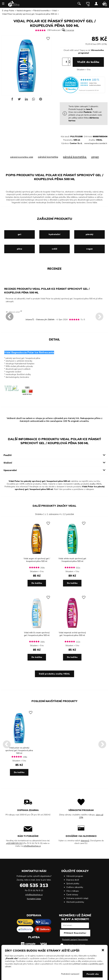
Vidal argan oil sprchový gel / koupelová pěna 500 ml (37, 560)
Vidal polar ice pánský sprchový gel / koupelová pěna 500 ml (19, 750)
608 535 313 (34, 885)
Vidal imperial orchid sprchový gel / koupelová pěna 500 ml (72, 634)
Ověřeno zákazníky (75, 887)
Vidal (54, 11)
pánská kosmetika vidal (22, 157)
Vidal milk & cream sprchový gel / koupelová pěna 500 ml (37, 634)
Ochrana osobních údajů (77, 898)
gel (20, 234)
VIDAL (99, 140)
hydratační (54, 234)
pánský (89, 234)
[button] (103, 950)
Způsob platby (73, 884)
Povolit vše (93, 974)
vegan (95, 157)
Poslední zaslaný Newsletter (75, 940)
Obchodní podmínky (75, 902)
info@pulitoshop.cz (32, 846)
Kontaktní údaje (34, 899)
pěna (19, 249)
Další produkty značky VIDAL (54, 506)
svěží (54, 249)
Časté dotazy (72, 895)
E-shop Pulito (8, 11)
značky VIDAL (96, 484)
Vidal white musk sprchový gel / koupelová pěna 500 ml (72, 560)
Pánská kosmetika (41, 11)
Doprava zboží (73, 880)
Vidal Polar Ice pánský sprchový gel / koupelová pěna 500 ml (30, 14)
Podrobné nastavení (70, 974)
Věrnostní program (75, 876)
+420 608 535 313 (14, 843)
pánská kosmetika (48, 157)
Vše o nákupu (73, 891)
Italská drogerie (24, 11)
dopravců (85, 841)
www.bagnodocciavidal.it (96, 143)
